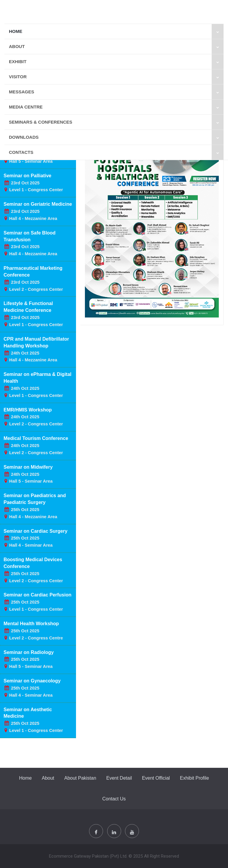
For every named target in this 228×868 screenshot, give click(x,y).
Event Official (156, 778)
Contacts (116, 152)
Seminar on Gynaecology (32, 688)
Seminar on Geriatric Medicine (38, 211)
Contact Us (114, 799)
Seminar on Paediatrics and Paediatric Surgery (35, 506)
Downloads (116, 137)
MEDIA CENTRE (116, 107)
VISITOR (116, 77)
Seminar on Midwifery (28, 474)
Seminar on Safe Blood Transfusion (30, 243)
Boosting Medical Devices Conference (33, 570)
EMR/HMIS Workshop (33, 417)
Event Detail (119, 778)
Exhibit (116, 62)
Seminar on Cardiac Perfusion (38, 602)
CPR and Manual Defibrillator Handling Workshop (36, 350)
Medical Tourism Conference (36, 445)
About (116, 47)
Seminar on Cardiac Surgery (35, 538)
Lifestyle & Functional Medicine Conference (33, 314)
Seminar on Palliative (33, 183)
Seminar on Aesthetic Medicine (33, 720)
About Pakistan (80, 778)
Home (116, 31)
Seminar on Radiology (29, 659)
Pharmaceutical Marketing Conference (33, 279)
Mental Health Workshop (33, 631)
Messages (116, 92)
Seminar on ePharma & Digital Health (38, 385)
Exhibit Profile (194, 778)
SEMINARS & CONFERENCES (116, 122)
